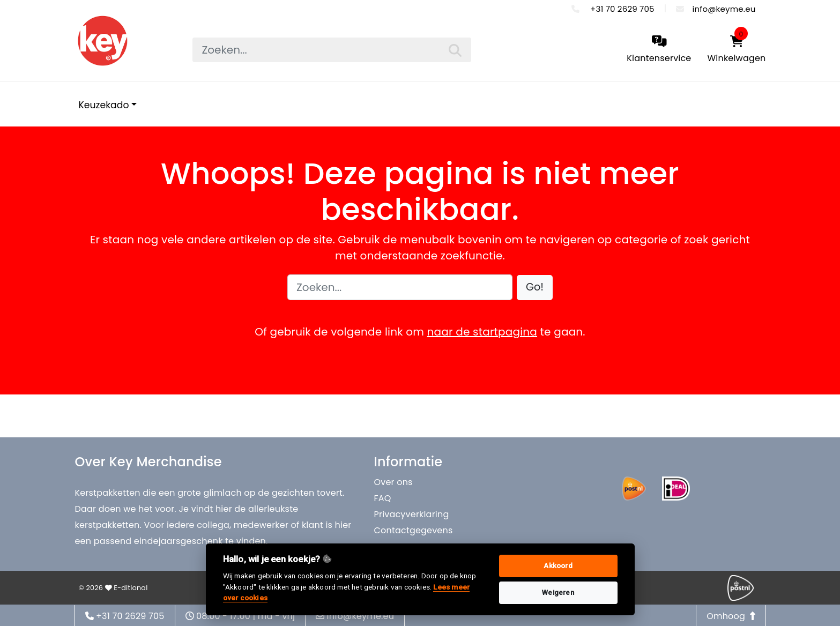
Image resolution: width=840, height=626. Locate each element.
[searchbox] (332, 50)
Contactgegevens (414, 530)
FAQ (383, 498)
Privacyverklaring (412, 514)
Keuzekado (104, 105)
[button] (535, 288)
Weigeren (558, 593)
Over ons (393, 482)
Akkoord (558, 566)
